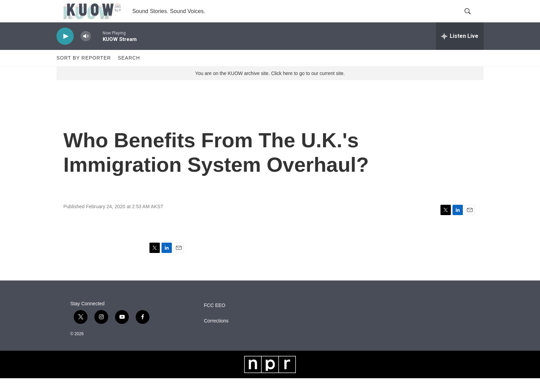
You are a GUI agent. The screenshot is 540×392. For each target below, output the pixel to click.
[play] (65, 50)
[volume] (86, 50)
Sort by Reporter (84, 72)
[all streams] (460, 50)
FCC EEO (215, 319)
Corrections (216, 335)
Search (129, 72)
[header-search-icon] (473, 18)
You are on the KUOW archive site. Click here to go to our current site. (270, 87)
